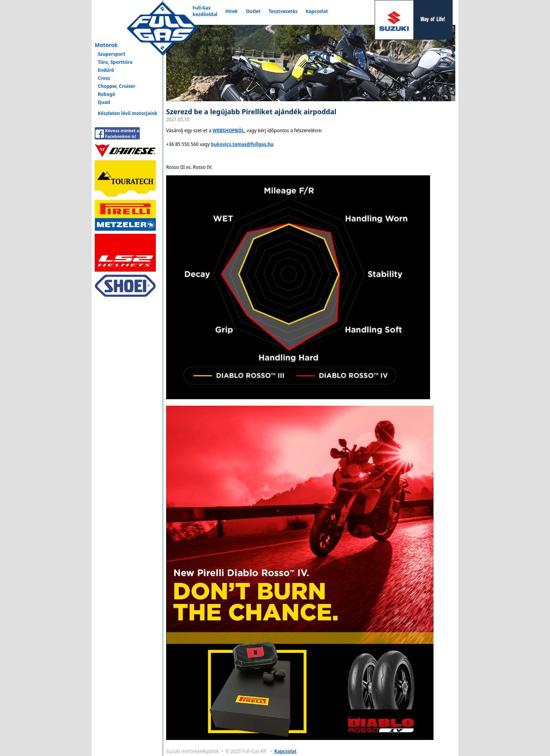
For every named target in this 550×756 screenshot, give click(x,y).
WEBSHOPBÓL (228, 130)
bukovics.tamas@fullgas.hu (242, 144)
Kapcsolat (317, 11)
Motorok (106, 45)
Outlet (253, 11)
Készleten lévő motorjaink (128, 113)
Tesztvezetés (283, 11)
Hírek (232, 11)
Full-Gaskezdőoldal (205, 11)
